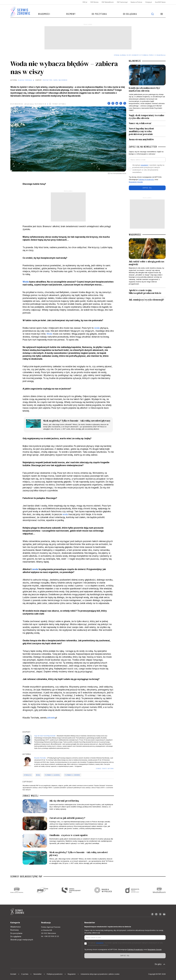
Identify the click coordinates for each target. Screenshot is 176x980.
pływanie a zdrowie (72, 775)
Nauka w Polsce (136, 2)
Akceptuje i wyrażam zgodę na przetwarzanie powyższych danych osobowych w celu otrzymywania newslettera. (148, 169)
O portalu (25, 974)
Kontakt (13, 974)
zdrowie (51, 718)
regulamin (144, 165)
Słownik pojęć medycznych (22, 940)
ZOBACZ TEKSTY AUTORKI (105, 768)
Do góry (160, 964)
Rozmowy (71, 14)
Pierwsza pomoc (148, 55)
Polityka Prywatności (146, 179)
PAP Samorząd (122, 2)
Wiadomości (44, 14)
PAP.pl (85, 2)
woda (97, 328)
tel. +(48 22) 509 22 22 (50, 936)
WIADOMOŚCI (135, 235)
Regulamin (72, 974)
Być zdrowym (134, 55)
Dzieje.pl (149, 2)
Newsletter (38, 974)
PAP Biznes (94, 2)
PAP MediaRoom (108, 2)
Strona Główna (120, 55)
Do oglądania (130, 14)
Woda (26, 282)
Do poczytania (99, 14)
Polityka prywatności (55, 974)
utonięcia (28, 775)
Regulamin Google (136, 182)
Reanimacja (161, 55)
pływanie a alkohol (53, 775)
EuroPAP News (160, 2)
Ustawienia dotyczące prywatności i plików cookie (100, 974)
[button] (162, 14)
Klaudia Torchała (25, 80)
